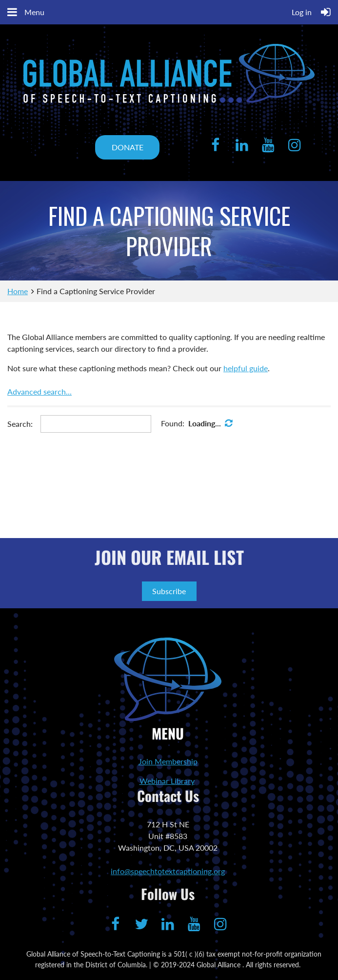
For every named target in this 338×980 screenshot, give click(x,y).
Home (18, 291)
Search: (20, 424)
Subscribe (169, 591)
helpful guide (246, 368)
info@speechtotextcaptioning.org (168, 871)
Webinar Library (167, 781)
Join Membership (168, 761)
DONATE (128, 147)
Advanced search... (40, 391)
